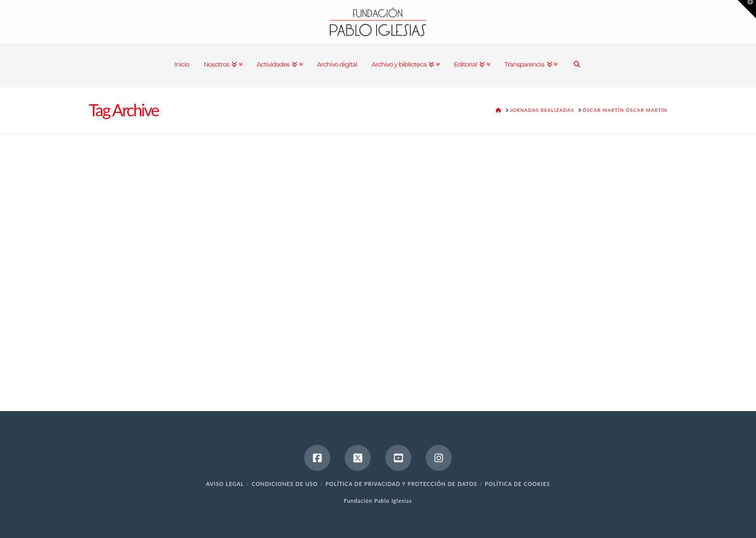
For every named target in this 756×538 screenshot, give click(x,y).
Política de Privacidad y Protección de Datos (401, 484)
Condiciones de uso (285, 484)
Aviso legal (225, 484)
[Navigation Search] (577, 65)
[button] (747, 9)
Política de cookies (518, 484)
